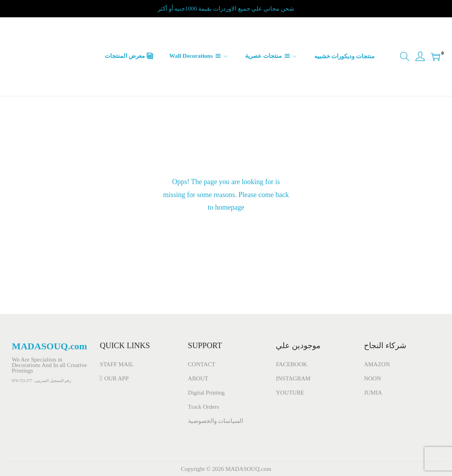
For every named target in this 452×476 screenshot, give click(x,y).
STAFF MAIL (117, 364)
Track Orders (204, 407)
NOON (372, 378)
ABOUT (198, 378)
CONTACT (202, 364)
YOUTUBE (290, 393)
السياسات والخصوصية (216, 421)
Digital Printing (207, 393)
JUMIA (373, 393)
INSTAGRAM (293, 378)
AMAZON (377, 364)
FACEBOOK (291, 364)
